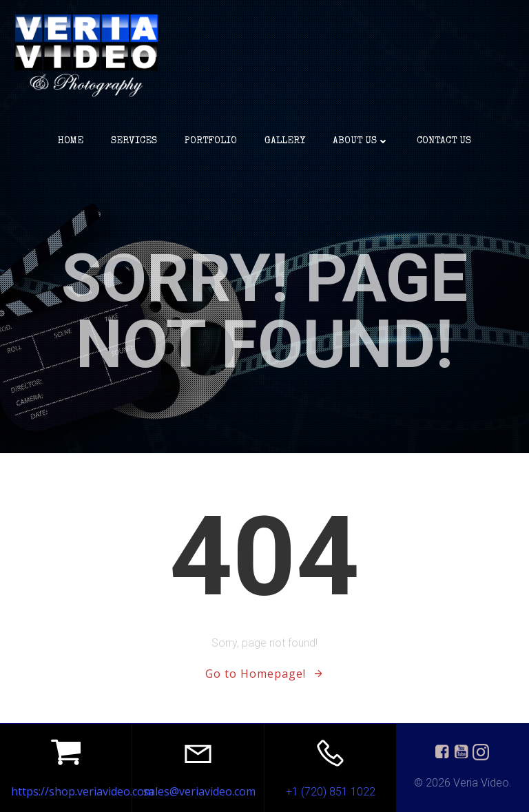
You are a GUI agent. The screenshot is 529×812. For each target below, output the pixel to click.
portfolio (211, 141)
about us (361, 141)
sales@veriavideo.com (199, 791)
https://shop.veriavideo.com (82, 791)
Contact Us (444, 141)
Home (71, 141)
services (134, 141)
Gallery (285, 141)
